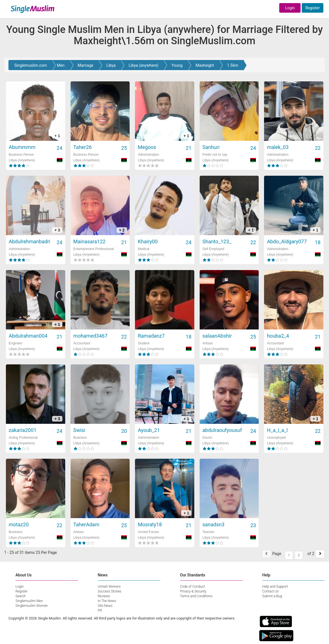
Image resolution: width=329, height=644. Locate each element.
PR (100, 610)
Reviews (104, 596)
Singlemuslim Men (29, 601)
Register (313, 8)
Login (290, 8)
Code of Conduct (192, 587)
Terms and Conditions (196, 596)
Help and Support (275, 587)
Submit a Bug (272, 596)
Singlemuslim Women (32, 606)
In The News (107, 601)
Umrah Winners (109, 587)
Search (21, 596)
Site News (105, 606)
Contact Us (271, 591)
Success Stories (110, 591)
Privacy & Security (193, 591)
